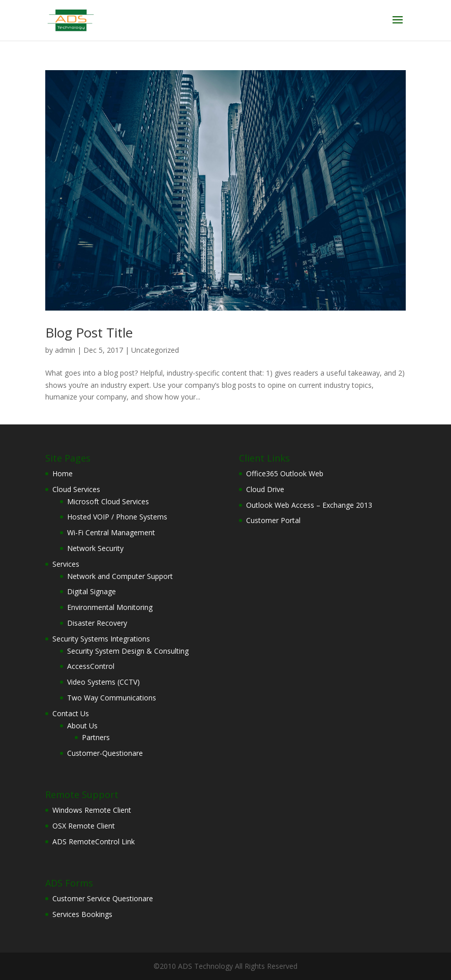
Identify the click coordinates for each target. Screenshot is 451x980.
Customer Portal (273, 520)
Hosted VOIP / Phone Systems (117, 517)
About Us (82, 726)
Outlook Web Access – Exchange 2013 (309, 505)
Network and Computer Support (120, 576)
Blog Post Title (89, 332)
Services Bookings (82, 914)
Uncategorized (155, 350)
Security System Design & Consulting (128, 651)
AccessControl (91, 666)
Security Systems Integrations (101, 639)
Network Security (95, 548)
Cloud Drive (265, 489)
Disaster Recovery (97, 623)
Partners (96, 737)
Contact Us (71, 713)
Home (63, 473)
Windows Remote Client (92, 810)
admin (65, 350)
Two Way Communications (112, 698)
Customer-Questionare (105, 753)
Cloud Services (76, 489)
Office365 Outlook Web (285, 473)
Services (66, 564)
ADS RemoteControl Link (94, 841)
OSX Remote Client (84, 826)
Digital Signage (92, 591)
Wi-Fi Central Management (111, 532)
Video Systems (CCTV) (103, 682)
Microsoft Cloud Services (108, 501)
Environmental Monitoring (110, 607)
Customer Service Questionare (103, 898)
